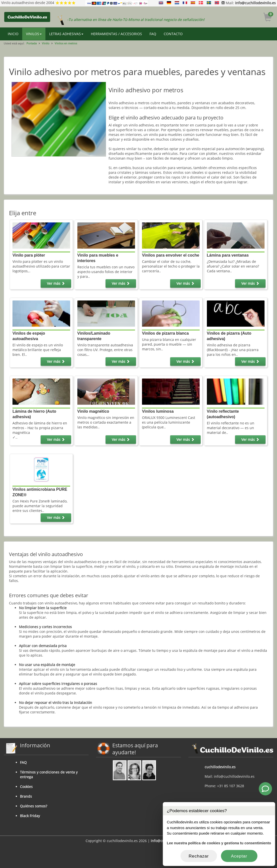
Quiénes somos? (34, 806)
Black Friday (30, 816)
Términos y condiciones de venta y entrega (49, 774)
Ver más (56, 283)
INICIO (13, 34)
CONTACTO (173, 34)
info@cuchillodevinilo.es (255, 3)
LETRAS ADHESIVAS (66, 34)
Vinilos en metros (66, 43)
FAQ (153, 34)
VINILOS (34, 34)
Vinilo (46, 43)
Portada (32, 43)
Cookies (26, 787)
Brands (26, 796)
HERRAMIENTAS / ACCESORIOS (116, 34)
